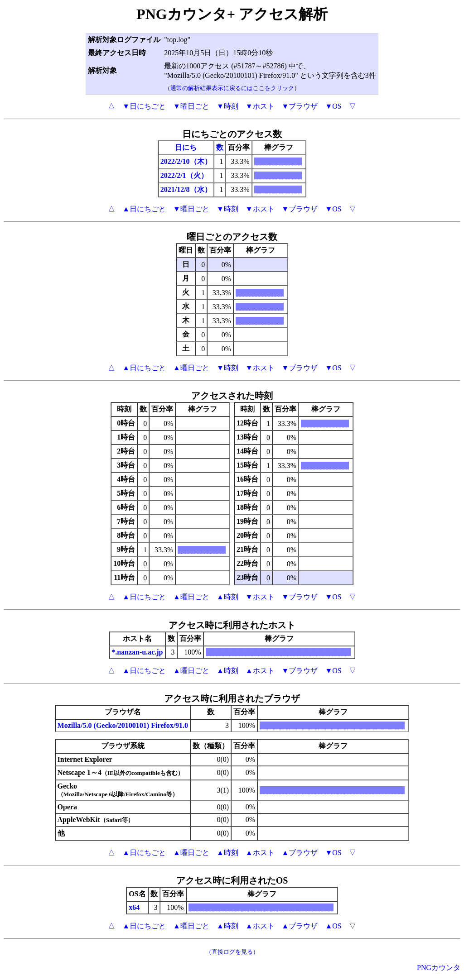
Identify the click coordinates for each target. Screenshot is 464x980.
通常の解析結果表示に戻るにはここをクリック (232, 88)
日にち (186, 147)
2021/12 (172, 189)
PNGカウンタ (439, 968)
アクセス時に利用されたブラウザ (232, 698)
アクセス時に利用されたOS (232, 880)
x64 (134, 907)
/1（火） (194, 175)
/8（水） (198, 189)
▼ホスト (260, 106)
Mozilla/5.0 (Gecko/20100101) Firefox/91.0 (123, 725)
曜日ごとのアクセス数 (232, 237)
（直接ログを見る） (232, 952)
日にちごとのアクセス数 (232, 134)
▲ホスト (260, 671)
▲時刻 (227, 597)
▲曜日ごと (191, 368)
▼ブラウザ (300, 106)
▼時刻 (227, 106)
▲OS (333, 926)
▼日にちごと (144, 106)
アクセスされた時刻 (232, 396)
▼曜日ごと (191, 106)
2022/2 (170, 161)
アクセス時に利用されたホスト (232, 625)
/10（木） (196, 161)
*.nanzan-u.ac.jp (137, 652)
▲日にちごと (144, 209)
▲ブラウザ (300, 853)
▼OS (333, 106)
